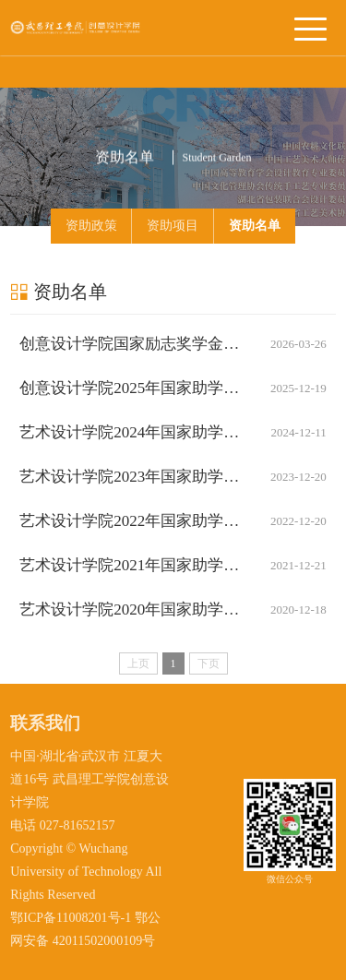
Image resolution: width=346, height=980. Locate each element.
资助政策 (91, 226)
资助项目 (173, 226)
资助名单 (255, 226)
